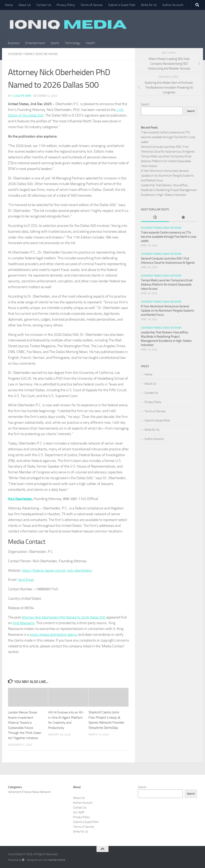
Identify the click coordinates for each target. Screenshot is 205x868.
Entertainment (35, 43)
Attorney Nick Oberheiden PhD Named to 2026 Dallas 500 (65, 617)
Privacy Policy (66, 5)
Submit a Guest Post (122, 5)
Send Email (26, 579)
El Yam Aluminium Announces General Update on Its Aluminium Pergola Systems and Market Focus (167, 176)
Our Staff (79, 812)
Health (90, 43)
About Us (25, 5)
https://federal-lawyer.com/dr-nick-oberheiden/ (58, 570)
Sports (55, 43)
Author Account (173, 5)
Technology (73, 43)
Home (9, 5)
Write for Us (149, 5)
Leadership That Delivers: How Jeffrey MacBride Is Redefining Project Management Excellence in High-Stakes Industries (169, 190)
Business (14, 43)
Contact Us (44, 5)
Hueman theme (57, 860)
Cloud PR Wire (22, 96)
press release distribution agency (54, 634)
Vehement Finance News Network (35, 54)
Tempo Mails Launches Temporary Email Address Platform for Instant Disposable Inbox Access (166, 161)
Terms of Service (91, 5)
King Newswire (31, 623)
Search (145, 104)
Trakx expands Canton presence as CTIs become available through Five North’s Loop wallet (168, 137)
